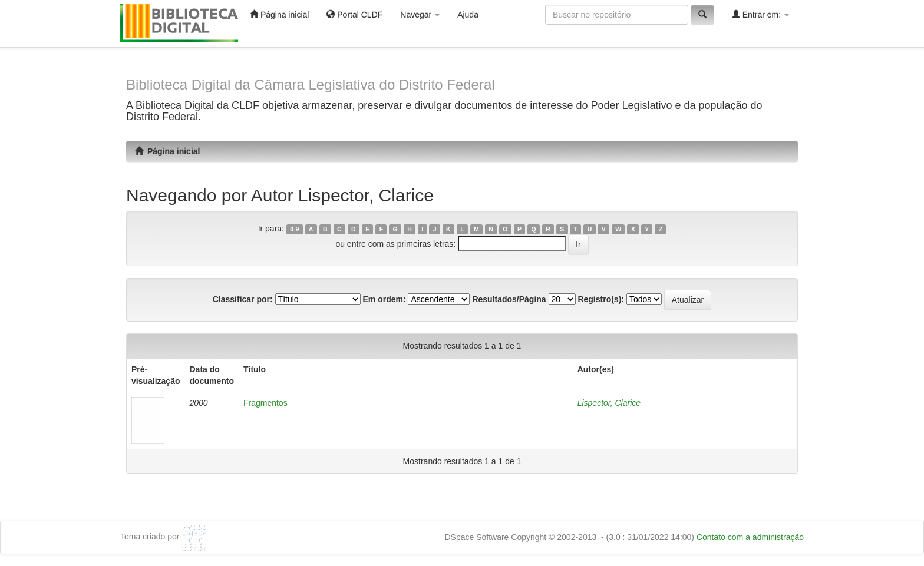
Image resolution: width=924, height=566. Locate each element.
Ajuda (468, 15)
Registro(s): (601, 299)
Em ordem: (384, 299)
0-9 (294, 229)
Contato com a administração (750, 537)
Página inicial (279, 14)
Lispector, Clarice (609, 403)
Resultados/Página (509, 299)
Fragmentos (265, 403)
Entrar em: (760, 14)
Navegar (420, 15)
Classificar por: (243, 299)
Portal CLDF (354, 14)
